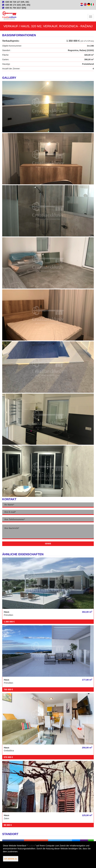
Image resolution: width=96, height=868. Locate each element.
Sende (48, 544)
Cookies (31, 846)
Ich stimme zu (11, 859)
